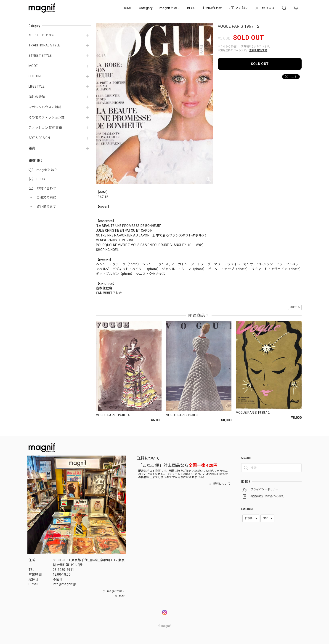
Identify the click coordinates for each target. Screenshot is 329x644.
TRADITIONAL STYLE (44, 45)
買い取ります (265, 8)
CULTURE (35, 76)
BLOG (191, 8)
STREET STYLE (40, 56)
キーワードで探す (42, 35)
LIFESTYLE (37, 86)
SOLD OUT (260, 64)
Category (146, 8)
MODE (33, 66)
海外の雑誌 (37, 97)
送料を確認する (258, 50)
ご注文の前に (239, 8)
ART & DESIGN (39, 138)
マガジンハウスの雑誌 (45, 107)
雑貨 (32, 148)
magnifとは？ (170, 8)
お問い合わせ (212, 8)
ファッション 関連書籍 (45, 128)
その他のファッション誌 (47, 117)
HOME (127, 8)
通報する (295, 307)
